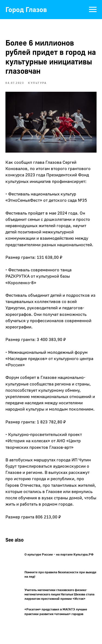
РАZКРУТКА (18, 276)
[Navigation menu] (93, 10)
